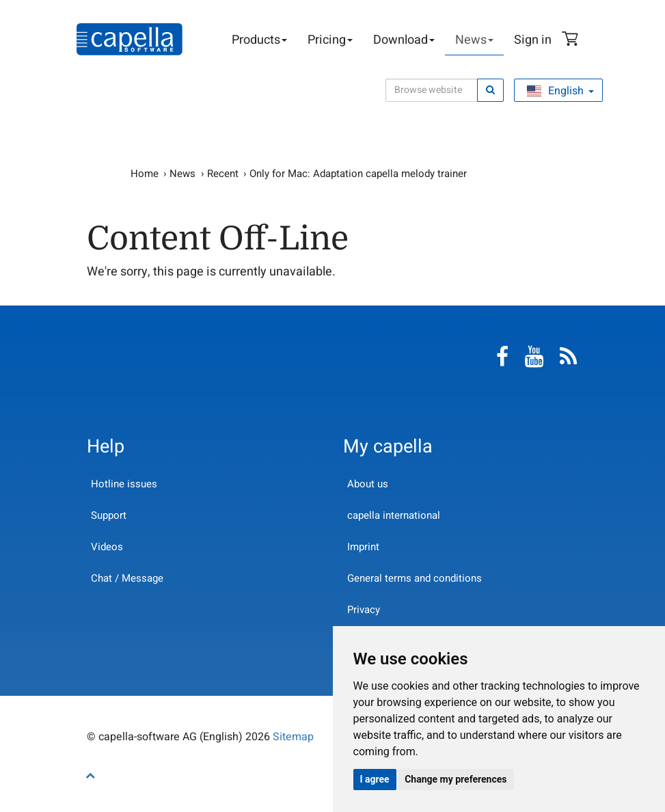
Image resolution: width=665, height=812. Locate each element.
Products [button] (259, 40)
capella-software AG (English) (130, 39)
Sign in (533, 40)
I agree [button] (375, 779)
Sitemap (293, 737)
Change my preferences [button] (456, 779)
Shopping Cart (572, 40)
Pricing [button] (330, 40)
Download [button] (404, 40)
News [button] (474, 40)
